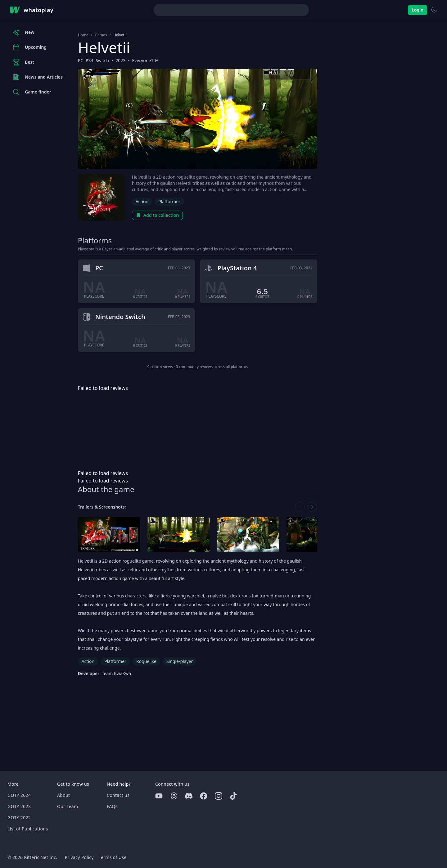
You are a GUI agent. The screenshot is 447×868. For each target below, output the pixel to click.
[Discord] (189, 796)
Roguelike (146, 661)
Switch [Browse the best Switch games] (102, 60)
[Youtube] (159, 796)
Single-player (180, 661)
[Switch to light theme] (434, 10)
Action (142, 201)
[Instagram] (219, 796)
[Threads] (174, 796)
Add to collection (158, 215)
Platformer (169, 201)
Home (83, 35)
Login (418, 10)
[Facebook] (204, 796)
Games (101, 35)
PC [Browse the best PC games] (81, 60)
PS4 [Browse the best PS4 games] (89, 60)
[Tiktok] (233, 796)
